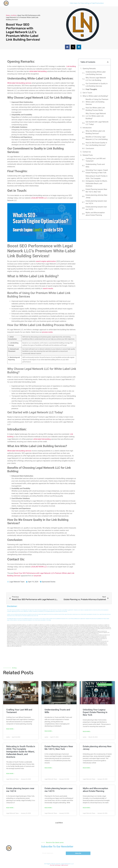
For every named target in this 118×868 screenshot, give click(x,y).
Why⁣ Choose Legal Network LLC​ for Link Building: (96, 79)
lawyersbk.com (96, 635)
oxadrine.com (48, 636)
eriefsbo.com (88, 640)
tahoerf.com (31, 628)
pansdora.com (100, 641)
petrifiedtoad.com (31, 629)
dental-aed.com (34, 630)
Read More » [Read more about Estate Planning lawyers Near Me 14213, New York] (49, 768)
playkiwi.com (10, 640)
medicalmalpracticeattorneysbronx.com (50, 642)
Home (8, 15)
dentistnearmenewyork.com (31, 636)
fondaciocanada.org (22, 640)
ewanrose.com (40, 645)
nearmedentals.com (54, 639)
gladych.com (24, 629)
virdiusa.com (95, 630)
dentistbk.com (92, 639)
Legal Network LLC (67, 864)
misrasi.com (9, 630)
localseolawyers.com (66, 632)
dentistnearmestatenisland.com (13, 632)
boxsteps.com (54, 636)
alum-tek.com (23, 630)
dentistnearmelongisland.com (75, 637)
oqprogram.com (10, 626)
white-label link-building (38, 71)
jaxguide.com (84, 631)
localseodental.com (77, 634)
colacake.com (104, 637)
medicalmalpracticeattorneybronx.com (45, 630)
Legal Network (65, 865)
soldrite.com (48, 641)
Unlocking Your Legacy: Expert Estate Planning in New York (97, 171)
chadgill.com (36, 625)
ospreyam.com (64, 629)
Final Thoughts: (91, 89)
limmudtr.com (106, 641)
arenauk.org (104, 628)
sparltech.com (19, 646)
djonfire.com (70, 644)
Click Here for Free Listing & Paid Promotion (87, 3)
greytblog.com (33, 642)
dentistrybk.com (87, 636)
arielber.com (93, 636)
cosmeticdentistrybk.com (55, 626)
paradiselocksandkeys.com (12, 639)
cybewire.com (107, 635)
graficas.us (102, 625)
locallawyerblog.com (101, 629)
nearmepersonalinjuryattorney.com (75, 641)
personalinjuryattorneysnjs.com (34, 635)
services (28, 83)
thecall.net (89, 631)
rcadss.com (79, 642)
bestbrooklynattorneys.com (30, 632)
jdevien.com (46, 634)
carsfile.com (21, 639)
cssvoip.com (94, 631)
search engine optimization (46, 261)
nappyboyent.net (103, 644)
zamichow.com (72, 628)
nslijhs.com (42, 629)
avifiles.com (87, 639)
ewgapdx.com (36, 634)
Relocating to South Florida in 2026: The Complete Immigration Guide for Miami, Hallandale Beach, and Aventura (97, 181)
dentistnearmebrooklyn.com (26, 637)
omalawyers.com (10, 634)
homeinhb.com (61, 639)
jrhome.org (38, 644)
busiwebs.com (27, 644)
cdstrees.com (105, 645)
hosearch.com (15, 640)
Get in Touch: (87, 93)
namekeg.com (37, 628)
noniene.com (93, 628)
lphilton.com (73, 631)
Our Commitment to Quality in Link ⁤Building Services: (97, 85)
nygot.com (9, 645)
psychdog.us (65, 636)
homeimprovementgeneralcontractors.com (25, 641)
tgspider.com (47, 629)
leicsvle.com (21, 644)
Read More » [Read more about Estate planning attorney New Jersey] (87, 768)
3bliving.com (59, 636)
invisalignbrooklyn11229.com (54, 640)
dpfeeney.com (46, 639)
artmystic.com (65, 645)
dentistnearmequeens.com (56, 632)
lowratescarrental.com (80, 632)
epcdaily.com (84, 635)
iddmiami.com (99, 645)
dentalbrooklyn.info (59, 634)
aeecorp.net (9, 625)
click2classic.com (30, 640)
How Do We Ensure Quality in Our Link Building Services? (96, 144)
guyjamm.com (97, 626)
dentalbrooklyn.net (94, 632)
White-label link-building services (19, 451)
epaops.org (75, 644)
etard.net (89, 641)
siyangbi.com (83, 640)
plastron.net (104, 631)
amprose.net (78, 630)
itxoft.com (13, 646)
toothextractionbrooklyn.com (66, 640)
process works (47, 332)
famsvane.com (35, 637)
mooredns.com (22, 636)
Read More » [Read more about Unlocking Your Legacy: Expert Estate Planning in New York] (87, 732)
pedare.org (67, 625)
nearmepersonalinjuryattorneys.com (41, 640)
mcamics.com (84, 630)
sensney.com (78, 626)
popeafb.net (22, 632)
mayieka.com (26, 628)
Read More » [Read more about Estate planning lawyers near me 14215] (49, 808)
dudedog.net (10, 628)
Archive (14, 15)
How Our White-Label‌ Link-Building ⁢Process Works (95, 109)
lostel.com (9, 646)
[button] (67, 47)
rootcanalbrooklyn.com (64, 635)
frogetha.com (20, 628)
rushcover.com (72, 625)
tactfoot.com (87, 645)
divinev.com (25, 631)
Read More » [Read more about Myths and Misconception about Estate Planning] (87, 808)
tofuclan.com (37, 641)
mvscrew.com (82, 629)
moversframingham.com (86, 637)
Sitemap (52, 865)
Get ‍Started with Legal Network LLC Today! (97, 123)
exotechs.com (36, 626)
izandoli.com (16, 644)
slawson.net (41, 626)
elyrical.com (54, 628)
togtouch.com (78, 635)
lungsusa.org (10, 642)
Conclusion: (90, 148)
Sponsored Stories (49, 582)
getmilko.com (59, 641)
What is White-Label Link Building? (95, 96)
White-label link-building (16, 83)
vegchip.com (54, 625)
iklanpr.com (107, 626)
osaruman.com (78, 631)
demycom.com (58, 629)
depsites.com (69, 642)
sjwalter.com (88, 632)
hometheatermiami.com (83, 644)
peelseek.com (91, 644)
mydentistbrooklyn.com (96, 637)
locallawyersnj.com (16, 630)
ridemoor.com (96, 634)
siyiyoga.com (53, 641)
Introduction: (87, 128)
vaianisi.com (101, 635)
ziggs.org (13, 645)
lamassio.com (84, 642)
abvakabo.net (83, 625)
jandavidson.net (97, 644)
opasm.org (74, 642)
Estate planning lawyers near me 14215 (96, 208)
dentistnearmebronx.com (58, 630)
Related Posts (88, 155)
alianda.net (14, 625)
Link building (71, 66)
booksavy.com (52, 634)
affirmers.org (43, 644)
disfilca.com (60, 645)
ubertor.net (28, 630)
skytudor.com (43, 628)
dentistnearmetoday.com (65, 626)
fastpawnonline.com (44, 635)
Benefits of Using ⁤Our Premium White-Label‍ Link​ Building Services (97, 102)
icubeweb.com (81, 639)
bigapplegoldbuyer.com (12, 641)
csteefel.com (107, 625)
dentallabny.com (41, 637)
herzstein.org (87, 628)
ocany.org (71, 645)
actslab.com (102, 626)
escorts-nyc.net (24, 635)
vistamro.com (26, 645)
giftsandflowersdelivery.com (22, 625)
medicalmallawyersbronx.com (59, 631)
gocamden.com (73, 630)
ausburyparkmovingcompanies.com (36, 639)
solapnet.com (26, 639)
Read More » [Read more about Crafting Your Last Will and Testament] (10, 729)
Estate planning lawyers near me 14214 (96, 202)
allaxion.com (68, 631)
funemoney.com (103, 642)
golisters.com (15, 642)
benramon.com (10, 644)
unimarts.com (108, 629)
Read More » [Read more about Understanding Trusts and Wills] (49, 731)
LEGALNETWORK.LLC (39, 198)
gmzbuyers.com (23, 634)
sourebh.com (37, 629)
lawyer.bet (37, 576)
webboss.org (90, 630)
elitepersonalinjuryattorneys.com (14, 637)
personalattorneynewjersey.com (93, 625)
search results (48, 288)
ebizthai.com (71, 634)
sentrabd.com (19, 629)
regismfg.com (98, 639)
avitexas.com (65, 634)
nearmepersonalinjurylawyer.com (26, 626)
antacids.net (69, 629)
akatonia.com (99, 636)
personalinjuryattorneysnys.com (94, 642)
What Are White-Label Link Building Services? (95, 132)
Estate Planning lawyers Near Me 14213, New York (96, 191)
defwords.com (66, 630)
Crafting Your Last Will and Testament (95, 160)
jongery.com (15, 628)
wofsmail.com (101, 632)
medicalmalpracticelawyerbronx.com (15, 631)
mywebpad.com (75, 629)
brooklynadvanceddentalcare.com (14, 635)
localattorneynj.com (54, 644)
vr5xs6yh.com (90, 634)
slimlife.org (13, 629)
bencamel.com (104, 639)
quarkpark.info (76, 645)
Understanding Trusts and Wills (95, 166)
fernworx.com (78, 628)
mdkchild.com (42, 625)
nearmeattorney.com (46, 632)
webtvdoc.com (98, 628)
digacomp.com (49, 628)
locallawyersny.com (76, 640)
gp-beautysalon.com (41, 636)
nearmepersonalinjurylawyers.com (46, 631)
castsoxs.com (84, 634)
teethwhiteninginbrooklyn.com (63, 637)
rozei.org (83, 628)
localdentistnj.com (60, 625)
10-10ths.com (78, 625)
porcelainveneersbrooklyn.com (87, 626)
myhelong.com (65, 641)
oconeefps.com (48, 625)
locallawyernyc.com (74, 639)
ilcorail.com (104, 636)
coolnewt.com (33, 644)
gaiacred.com (99, 640)
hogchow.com (16, 626)
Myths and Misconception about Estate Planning (95, 214)
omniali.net (109, 628)
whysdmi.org (73, 632)
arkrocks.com (94, 641)
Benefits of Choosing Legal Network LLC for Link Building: (97, 138)
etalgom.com (17, 634)
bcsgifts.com (99, 631)
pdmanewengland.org (33, 645)
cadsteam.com (30, 634)
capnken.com (31, 625)
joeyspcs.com (67, 639)
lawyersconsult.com (48, 645)
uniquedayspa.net (19, 645)
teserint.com (94, 640)
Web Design (58, 865)
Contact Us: (87, 152)
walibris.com (85, 641)
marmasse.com (93, 645)
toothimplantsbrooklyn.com (54, 635)
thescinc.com (73, 626)
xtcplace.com (65, 644)
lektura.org (52, 629)
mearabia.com (72, 635)
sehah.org (60, 644)
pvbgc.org (48, 644)
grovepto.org (55, 645)
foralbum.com (70, 636)
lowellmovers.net (88, 629)
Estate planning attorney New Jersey (96, 196)
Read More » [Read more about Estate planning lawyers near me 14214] (10, 808)
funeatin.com (42, 641)
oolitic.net (9, 629)
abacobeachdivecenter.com (63, 628)
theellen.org (41, 634)
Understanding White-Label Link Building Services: (96, 73)
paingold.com (81, 645)
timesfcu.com (90, 635)
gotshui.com (94, 629)
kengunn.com (47, 626)
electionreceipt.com (62, 642)
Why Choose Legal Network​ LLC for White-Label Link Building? (96, 116)
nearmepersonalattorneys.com (51, 637)
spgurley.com (107, 632)
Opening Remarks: (89, 69)
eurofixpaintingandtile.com (79, 636)
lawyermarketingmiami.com (33, 631)
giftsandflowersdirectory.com (13, 636)
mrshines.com (39, 632)
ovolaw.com (39, 642)
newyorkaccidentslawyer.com (24, 642)
